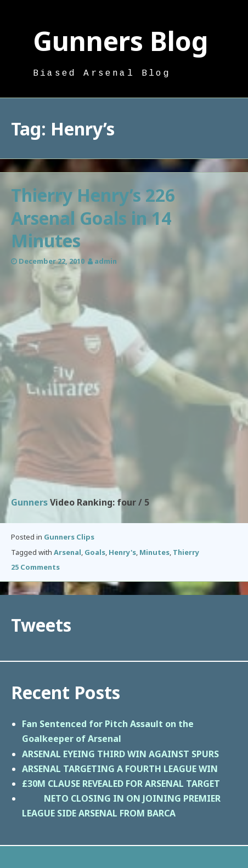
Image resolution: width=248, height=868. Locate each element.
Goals (95, 552)
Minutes (154, 552)
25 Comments (35, 567)
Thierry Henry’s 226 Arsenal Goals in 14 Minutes (93, 218)
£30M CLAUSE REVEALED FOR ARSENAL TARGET (121, 784)
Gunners (29, 502)
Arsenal (67, 552)
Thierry (186, 552)
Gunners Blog (121, 41)
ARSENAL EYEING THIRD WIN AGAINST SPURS (120, 754)
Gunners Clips (69, 537)
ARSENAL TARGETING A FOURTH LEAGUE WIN (120, 769)
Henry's (122, 552)
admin (106, 261)
